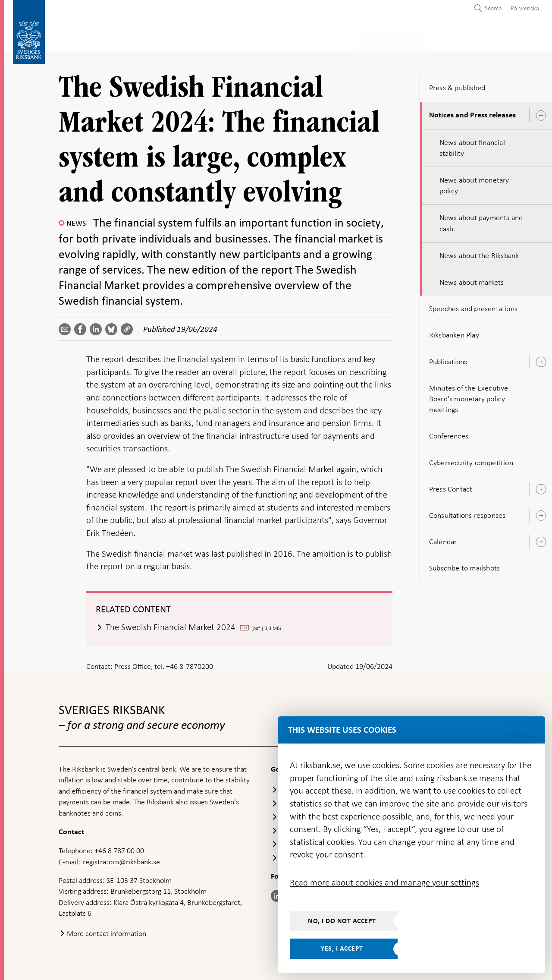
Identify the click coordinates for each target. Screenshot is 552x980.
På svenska (525, 8)
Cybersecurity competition (471, 460)
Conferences (449, 433)
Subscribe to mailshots (464, 565)
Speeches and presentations (473, 306)
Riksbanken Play (454, 333)
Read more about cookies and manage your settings (384, 882)
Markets (343, 37)
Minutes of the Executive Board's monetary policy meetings (469, 396)
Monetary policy (209, 37)
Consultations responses (467, 513)
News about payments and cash (481, 221)
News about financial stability (472, 145)
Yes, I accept (342, 948)
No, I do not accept (342, 921)
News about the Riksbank (479, 253)
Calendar (443, 539)
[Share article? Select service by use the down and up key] (97, 327)
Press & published (401, 37)
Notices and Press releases (472, 113)
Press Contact (451, 486)
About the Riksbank (477, 37)
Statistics (76, 37)
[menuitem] (523, 8)
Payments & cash (136, 37)
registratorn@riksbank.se (121, 859)
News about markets (472, 280)
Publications (448, 359)
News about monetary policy (474, 183)
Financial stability (283, 37)
